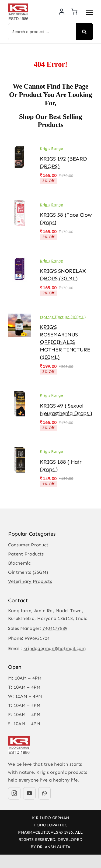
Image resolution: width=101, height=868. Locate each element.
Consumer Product (28, 545)
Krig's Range (51, 149)
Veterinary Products (30, 581)
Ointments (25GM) (28, 572)
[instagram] (14, 793)
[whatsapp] (44, 793)
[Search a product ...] (42, 32)
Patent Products (26, 554)
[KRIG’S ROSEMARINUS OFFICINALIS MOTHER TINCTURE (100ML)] (20, 316)
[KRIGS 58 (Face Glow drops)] (20, 204)
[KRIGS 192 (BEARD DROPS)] (20, 148)
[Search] (84, 32)
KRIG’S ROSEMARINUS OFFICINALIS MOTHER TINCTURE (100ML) (65, 342)
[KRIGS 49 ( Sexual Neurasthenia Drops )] (20, 395)
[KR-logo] (18, 6)
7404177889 (55, 628)
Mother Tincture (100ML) (63, 317)
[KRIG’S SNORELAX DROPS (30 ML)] (20, 260)
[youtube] (29, 793)
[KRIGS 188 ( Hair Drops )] (20, 451)
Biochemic (19, 563)
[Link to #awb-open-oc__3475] (89, 12)
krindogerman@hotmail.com (55, 648)
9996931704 (37, 638)
